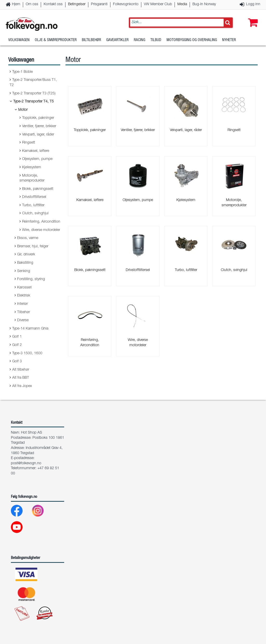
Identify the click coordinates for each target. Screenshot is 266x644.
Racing (139, 40)
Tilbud (156, 40)
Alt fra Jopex (22, 386)
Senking (24, 271)
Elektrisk (24, 296)
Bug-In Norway (204, 4)
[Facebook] (21, 512)
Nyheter (229, 40)
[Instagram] (42, 512)
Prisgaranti (99, 4)
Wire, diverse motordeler (41, 230)
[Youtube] (21, 528)
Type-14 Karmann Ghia (30, 329)
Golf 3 (17, 362)
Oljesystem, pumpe (37, 159)
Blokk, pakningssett (38, 189)
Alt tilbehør (21, 370)
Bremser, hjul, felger (33, 247)
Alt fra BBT (21, 378)
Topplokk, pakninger (38, 118)
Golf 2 (17, 345)
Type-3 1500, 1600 (27, 353)
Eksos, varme (28, 238)
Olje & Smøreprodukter (56, 40)
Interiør (22, 304)
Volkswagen (19, 40)
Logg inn (253, 4)
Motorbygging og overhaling (192, 40)
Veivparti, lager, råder (38, 135)
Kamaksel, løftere (36, 151)
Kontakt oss (53, 4)
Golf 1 (17, 337)
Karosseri (24, 288)
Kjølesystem (32, 168)
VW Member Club (158, 4)
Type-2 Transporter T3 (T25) (34, 94)
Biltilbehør (91, 40)
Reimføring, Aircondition (41, 222)
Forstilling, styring (31, 279)
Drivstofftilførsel (34, 197)
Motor (23, 110)
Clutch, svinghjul (35, 214)
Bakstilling (25, 263)
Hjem (16, 4)
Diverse (23, 320)
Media (182, 4)
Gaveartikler (117, 40)
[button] (252, 17)
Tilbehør (24, 312)
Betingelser (77, 4)
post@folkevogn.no (26, 463)
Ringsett (29, 143)
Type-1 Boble (22, 72)
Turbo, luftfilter (33, 205)
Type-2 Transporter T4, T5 (34, 102)
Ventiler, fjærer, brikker (39, 126)
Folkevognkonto (126, 4)
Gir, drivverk (26, 255)
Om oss (32, 4)
